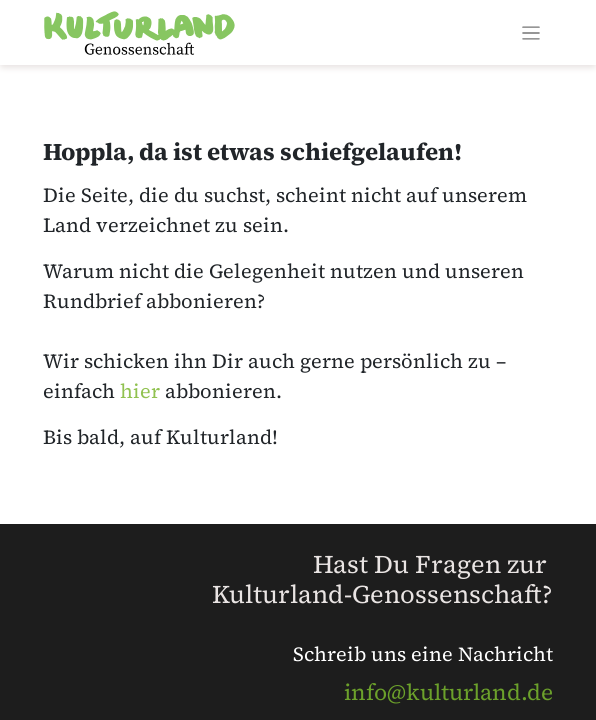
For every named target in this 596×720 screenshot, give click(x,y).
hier (140, 391)
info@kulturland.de (448, 692)
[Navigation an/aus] (531, 32)
